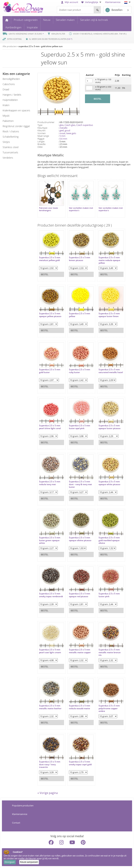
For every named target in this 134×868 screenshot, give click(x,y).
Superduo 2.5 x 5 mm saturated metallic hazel (111, 371)
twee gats (71, 133)
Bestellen (114, 10)
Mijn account (70, 2)
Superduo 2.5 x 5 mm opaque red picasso (79, 595)
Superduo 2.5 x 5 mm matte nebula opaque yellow (109, 260)
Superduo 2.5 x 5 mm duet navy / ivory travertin (50, 764)
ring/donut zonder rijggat (16, 126)
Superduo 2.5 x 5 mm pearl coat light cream (50, 651)
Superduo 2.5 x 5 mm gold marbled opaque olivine (109, 540)
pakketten (8, 121)
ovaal (62, 133)
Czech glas (70, 125)
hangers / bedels (12, 95)
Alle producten (10, 46)
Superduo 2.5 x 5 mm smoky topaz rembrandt (51, 595)
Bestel (45, 274)
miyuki (6, 116)
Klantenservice (113, 2)
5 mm (62, 136)
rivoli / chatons (11, 131)
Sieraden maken (65, 20)
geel (62, 130)
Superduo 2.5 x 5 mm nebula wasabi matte (79, 707)
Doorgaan (10, 862)
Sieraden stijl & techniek (94, 20)
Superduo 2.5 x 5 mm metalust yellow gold (50, 259)
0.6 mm (63, 139)
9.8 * (70, 39)
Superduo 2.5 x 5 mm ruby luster (79, 371)
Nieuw (47, 20)
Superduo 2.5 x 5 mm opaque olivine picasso (80, 539)
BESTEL (98, 99)
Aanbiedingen (13, 27)
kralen (6, 105)
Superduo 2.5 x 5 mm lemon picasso (79, 259)
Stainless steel (11, 147)
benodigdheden (11, 79)
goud (67, 130)
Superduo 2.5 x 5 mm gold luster (50, 371)
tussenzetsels (10, 152)
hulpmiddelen (10, 100)
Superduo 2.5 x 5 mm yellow (79, 315)
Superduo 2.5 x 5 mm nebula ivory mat (50, 483)
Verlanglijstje (92, 2)
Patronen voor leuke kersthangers (49, 209)
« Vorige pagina (48, 793)
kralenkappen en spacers (16, 110)
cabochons (9, 84)
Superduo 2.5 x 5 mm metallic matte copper (80, 651)
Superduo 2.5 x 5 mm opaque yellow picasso (50, 315)
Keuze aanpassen (29, 862)
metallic (64, 128)
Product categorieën (26, 20)
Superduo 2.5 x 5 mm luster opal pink (79, 427)
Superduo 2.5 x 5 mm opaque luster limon (109, 315)
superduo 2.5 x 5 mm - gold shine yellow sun (41, 46)
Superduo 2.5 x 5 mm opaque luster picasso (109, 427)
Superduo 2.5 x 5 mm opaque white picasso (109, 483)
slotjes (6, 142)
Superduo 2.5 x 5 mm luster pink (109, 595)
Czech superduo (85, 125)
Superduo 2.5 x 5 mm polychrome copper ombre (109, 708)
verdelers (8, 158)
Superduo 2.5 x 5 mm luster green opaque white (50, 540)
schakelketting (11, 137)
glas (62, 125)
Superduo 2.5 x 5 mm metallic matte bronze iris (109, 652)
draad (6, 89)
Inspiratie (32, 27)
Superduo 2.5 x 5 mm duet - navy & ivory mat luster (80, 484)
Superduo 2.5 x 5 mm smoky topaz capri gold (80, 763)
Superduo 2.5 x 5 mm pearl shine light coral (50, 427)
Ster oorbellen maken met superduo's (81, 209)
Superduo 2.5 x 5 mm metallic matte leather (50, 707)
